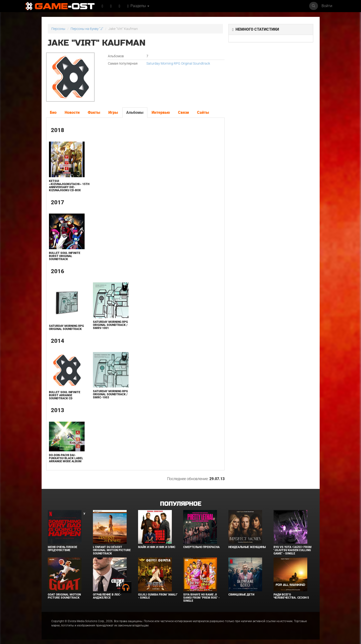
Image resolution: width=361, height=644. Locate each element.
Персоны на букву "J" (87, 29)
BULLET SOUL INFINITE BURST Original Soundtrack (65, 256)
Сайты (203, 112)
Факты (94, 112)
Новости (72, 112)
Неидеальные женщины (247, 547)
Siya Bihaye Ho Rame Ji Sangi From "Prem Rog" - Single (201, 598)
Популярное (180, 504)
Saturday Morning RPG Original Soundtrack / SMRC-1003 (110, 394)
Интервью (161, 112)
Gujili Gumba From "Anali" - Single (158, 596)
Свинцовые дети (241, 595)
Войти (327, 6)
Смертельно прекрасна (201, 547)
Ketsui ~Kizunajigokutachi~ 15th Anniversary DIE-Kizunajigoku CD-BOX (69, 186)
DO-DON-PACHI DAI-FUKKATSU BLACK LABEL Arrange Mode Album (66, 458)
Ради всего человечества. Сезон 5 (291, 596)
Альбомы (135, 112)
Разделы (138, 6)
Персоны (58, 29)
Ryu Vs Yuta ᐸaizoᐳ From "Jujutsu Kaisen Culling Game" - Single (293, 550)
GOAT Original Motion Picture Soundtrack (64, 596)
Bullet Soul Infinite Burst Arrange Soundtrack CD (65, 395)
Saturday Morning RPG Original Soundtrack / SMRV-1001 (110, 325)
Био (53, 112)
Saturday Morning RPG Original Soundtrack (178, 63)
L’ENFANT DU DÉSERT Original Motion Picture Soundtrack (112, 550)
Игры (113, 112)
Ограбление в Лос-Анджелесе (107, 596)
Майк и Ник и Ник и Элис (157, 547)
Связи (183, 112)
